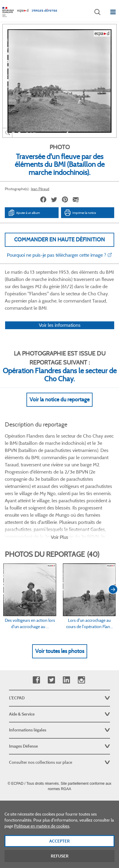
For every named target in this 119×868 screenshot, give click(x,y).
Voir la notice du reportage (59, 400)
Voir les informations (60, 325)
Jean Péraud (40, 189)
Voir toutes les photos (60, 651)
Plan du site (60, 802)
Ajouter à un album (24, 213)
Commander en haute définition (59, 240)
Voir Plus (59, 537)
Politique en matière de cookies (42, 842)
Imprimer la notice (80, 213)
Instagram (81, 680)
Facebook (36, 680)
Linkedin (66, 680)
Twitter (51, 680)
